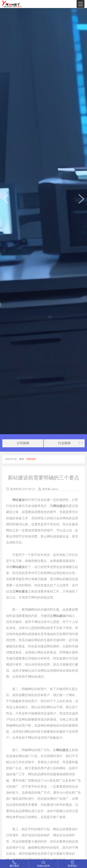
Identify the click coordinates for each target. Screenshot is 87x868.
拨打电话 (14, 866)
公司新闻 (23, 443)
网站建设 (19, 500)
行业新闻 (64, 443)
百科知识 (31, 459)
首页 (22, 459)
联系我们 (72, 866)
